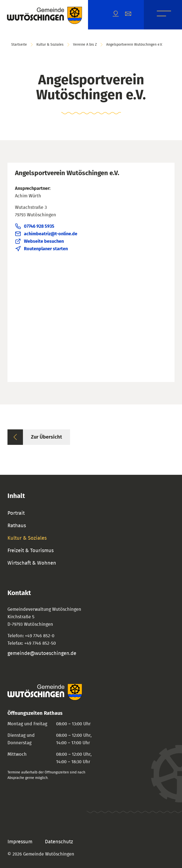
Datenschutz (59, 842)
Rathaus (17, 526)
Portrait (16, 513)
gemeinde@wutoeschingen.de (42, 653)
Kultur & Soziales (50, 45)
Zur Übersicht (46, 437)
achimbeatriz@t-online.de (51, 234)
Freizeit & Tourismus (31, 551)
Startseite (19, 45)
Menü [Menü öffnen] (164, 14)
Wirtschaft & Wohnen (32, 563)
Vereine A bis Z (85, 45)
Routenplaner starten (46, 249)
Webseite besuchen (44, 242)
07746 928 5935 (39, 227)
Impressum (20, 842)
